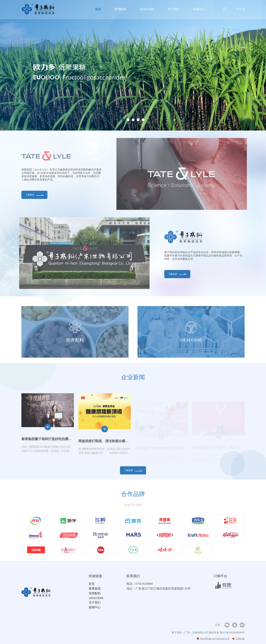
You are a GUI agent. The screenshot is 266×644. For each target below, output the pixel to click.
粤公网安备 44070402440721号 (213, 639)
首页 (98, 9)
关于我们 (173, 9)
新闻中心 (199, 9)
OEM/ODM (147, 9)
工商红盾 (238, 639)
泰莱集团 (95, 589)
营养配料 (120, 9)
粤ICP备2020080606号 (232, 633)
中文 (239, 9)
